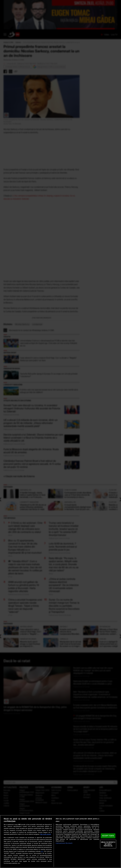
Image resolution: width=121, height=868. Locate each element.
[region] (60, 842)
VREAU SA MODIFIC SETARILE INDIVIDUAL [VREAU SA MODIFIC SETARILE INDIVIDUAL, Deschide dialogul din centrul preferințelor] (108, 844)
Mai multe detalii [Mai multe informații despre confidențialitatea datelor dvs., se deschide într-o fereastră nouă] (46, 834)
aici (42, 851)
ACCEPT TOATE (108, 836)
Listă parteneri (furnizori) (64, 843)
